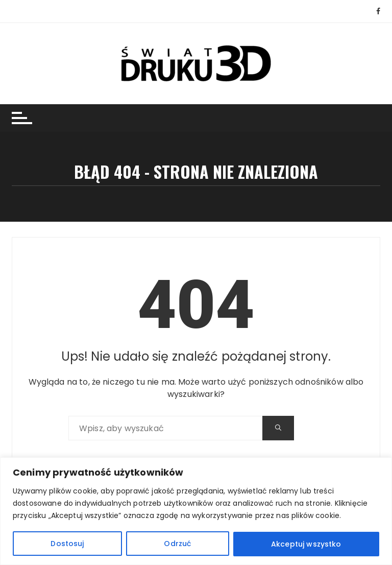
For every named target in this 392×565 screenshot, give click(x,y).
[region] (196, 511)
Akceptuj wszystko (306, 544)
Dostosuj (67, 544)
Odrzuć (177, 544)
